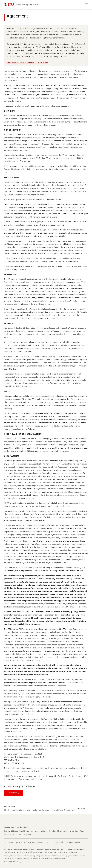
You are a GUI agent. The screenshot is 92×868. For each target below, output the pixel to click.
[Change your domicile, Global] (25, 827)
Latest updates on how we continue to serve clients (27, 63)
